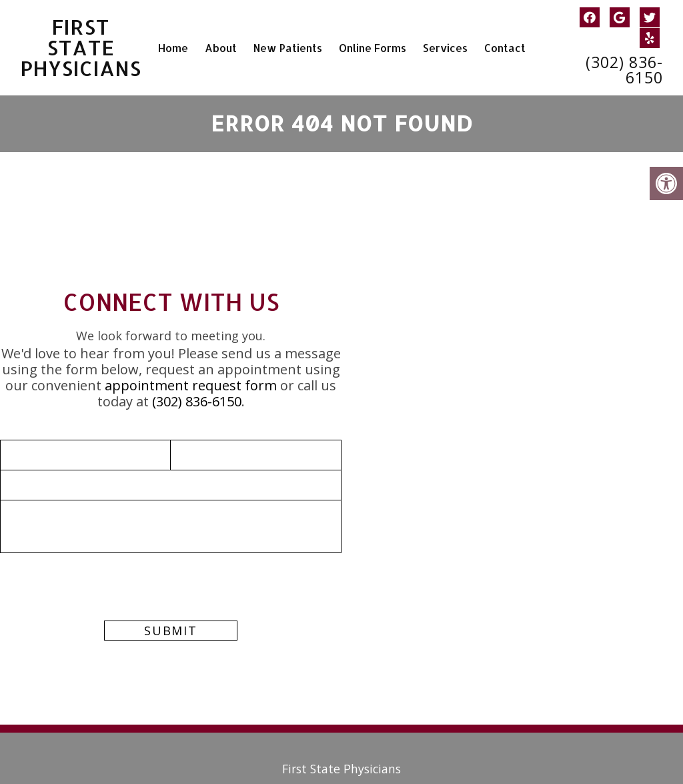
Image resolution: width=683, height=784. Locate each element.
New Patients (288, 48)
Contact (505, 48)
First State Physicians (82, 48)
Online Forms (373, 48)
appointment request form (191, 385)
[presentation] (101, 608)
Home (173, 48)
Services (445, 48)
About (221, 48)
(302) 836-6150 (624, 70)
